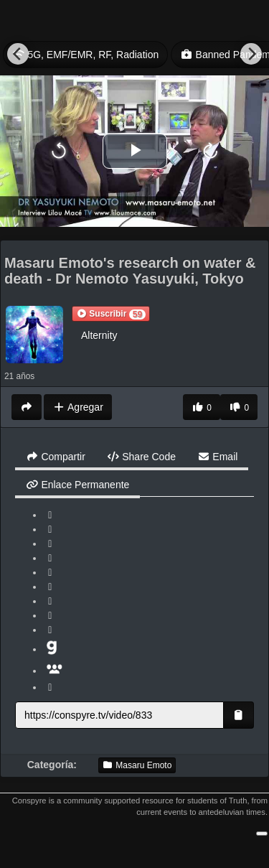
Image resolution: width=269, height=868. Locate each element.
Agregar (77, 407)
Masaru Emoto (137, 765)
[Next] (251, 54)
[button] (111, 314)
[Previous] (18, 54)
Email (217, 457)
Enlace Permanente (77, 485)
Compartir (56, 457)
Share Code (141, 457)
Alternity (99, 335)
